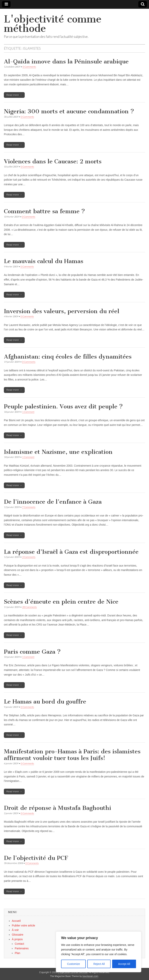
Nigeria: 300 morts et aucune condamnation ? (69, 111)
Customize (74, 964)
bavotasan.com (91, 976)
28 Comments (29, 607)
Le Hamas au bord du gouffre (45, 702)
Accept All (124, 964)
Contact (19, 944)
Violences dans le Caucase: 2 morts (53, 161)
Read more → (14, 95)
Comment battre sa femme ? (44, 211)
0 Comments (29, 67)
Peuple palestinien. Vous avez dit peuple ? (63, 406)
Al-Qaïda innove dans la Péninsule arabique (66, 62)
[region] (99, 952)
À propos (17, 939)
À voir (15, 930)
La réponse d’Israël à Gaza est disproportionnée (71, 552)
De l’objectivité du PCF (36, 858)
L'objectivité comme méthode (53, 24)
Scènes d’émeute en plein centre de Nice (61, 602)
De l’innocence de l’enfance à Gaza (53, 502)
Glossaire (18, 935)
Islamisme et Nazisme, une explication (58, 452)
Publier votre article (23, 925)
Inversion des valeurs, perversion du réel (62, 311)
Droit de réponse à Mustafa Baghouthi (58, 808)
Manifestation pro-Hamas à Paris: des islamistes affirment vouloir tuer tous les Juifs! (72, 755)
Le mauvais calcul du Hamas (44, 261)
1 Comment (28, 412)
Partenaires (22, 948)
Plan (17, 953)
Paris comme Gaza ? (32, 652)
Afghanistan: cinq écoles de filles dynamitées (68, 357)
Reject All (99, 964)
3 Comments (29, 557)
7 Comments (29, 507)
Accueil (16, 921)
